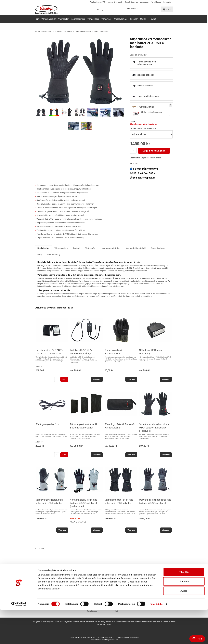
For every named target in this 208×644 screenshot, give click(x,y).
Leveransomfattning (110, 248)
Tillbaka (39, 548)
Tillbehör (134, 19)
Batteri (76, 248)
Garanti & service (131, 2)
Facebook (165, 597)
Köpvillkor (116, 597)
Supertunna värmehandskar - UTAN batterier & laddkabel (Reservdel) (154, 428)
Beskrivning (43, 248)
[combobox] (133, 9)
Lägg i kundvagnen (154, 151)
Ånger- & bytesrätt (115, 2)
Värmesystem (61, 248)
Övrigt (153, 19)
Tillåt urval (184, 616)
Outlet (143, 19)
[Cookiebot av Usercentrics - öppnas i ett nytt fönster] (19, 638)
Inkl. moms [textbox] (131, 9)
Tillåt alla (184, 606)
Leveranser (144, 2)
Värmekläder (93, 19)
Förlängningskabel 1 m (47, 424)
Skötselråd (90, 248)
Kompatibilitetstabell (136, 248)
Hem (37, 19)
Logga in (167, 2)
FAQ (40, 255)
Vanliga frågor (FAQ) (98, 2)
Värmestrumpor (78, 19)
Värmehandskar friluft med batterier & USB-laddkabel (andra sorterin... (84, 503)
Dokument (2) (54, 255)
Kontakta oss (156, 2)
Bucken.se (141, 597)
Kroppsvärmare (121, 19)
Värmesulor (63, 19)
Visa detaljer (157, 638)
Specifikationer (158, 248)
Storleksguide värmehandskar (143, 124)
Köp (64, 379)
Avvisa (184, 625)
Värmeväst (106, 19)
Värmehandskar (49, 19)
